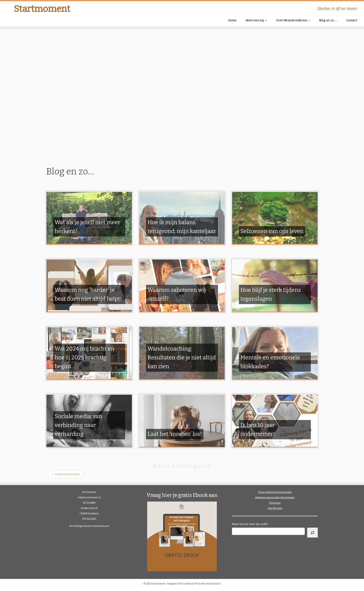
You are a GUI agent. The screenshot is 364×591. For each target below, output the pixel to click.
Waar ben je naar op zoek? (250, 524)
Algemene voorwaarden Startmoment (275, 497)
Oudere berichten (65, 474)
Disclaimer (275, 503)
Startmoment (42, 9)
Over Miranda (275, 508)
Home (232, 20)
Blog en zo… (328, 20)
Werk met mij (256, 20)
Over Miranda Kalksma (293, 20)
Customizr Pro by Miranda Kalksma (202, 584)
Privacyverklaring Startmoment (275, 492)
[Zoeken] (312, 533)
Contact (352, 20)
